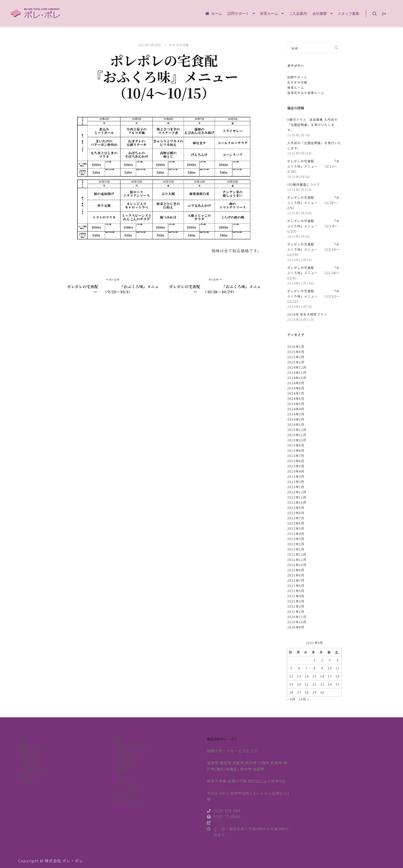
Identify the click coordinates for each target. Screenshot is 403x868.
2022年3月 (296, 539)
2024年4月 (296, 409)
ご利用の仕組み (35, 770)
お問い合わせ (127, 758)
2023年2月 (296, 482)
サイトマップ (127, 794)
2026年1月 (296, 346)
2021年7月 (296, 580)
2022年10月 (297, 502)
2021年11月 (297, 559)
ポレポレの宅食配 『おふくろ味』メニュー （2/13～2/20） (313, 166)
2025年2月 (296, 357)
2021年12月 (297, 554)
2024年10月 (297, 378)
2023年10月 (297, 440)
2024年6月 (296, 398)
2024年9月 (296, 383)
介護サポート (33, 764)
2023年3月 (296, 476)
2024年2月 (296, 419)
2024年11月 (297, 372)
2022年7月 (296, 518)
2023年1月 (296, 487)
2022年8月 (296, 513)
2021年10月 (297, 565)
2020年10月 (297, 622)
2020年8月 (296, 627)
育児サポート (33, 758)
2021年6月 (296, 585)
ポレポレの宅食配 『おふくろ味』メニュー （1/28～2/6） (313, 203)
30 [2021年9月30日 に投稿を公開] (322, 692)
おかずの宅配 (179, 45)
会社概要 (120, 770)
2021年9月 (296, 570)
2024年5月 (296, 404)
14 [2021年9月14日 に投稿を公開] (307, 676)
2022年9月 (296, 508)
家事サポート (33, 752)
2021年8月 (296, 575)
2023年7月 (296, 456)
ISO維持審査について (304, 184)
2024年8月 (296, 388)
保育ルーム (296, 87)
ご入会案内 (122, 764)
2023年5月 (296, 466)
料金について (33, 776)
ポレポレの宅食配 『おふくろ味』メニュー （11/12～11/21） (313, 296)
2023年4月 (296, 471)
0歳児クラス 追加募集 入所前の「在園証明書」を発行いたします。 (312, 125)
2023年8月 (296, 450)
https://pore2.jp (226, 823)
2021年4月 (296, 596)
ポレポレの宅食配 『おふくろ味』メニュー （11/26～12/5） (313, 273)
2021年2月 (296, 606)
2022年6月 (296, 523)
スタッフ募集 (127, 788)
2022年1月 (296, 549)
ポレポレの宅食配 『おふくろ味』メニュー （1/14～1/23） (313, 226)
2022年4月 (296, 534)
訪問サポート (297, 77)
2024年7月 (296, 393)
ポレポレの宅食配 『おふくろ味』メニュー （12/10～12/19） (313, 249)
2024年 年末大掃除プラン (307, 314)
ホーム (24, 740)
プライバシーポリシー (135, 776)
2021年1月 (296, 611)
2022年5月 (296, 528)
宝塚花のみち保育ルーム (306, 93)
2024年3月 (296, 414)
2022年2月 (296, 544)
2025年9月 (296, 352)
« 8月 (291, 699)
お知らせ (29, 782)
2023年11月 (297, 435)
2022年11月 (297, 497)
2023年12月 (297, 430)
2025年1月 (296, 362)
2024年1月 (296, 424)
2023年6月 (296, 461)
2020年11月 (297, 617)
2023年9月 (296, 445)
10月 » (304, 699)
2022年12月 (297, 492)
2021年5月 (296, 591)
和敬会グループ (129, 800)
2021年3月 (296, 601)
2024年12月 (297, 367)
